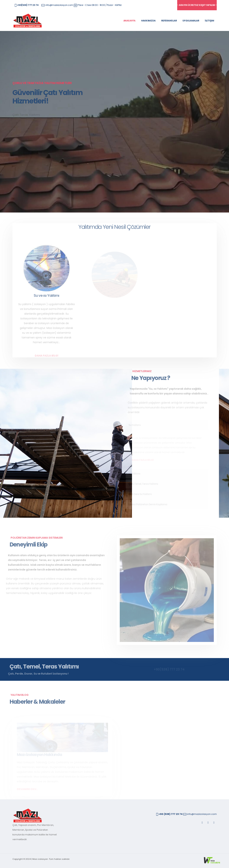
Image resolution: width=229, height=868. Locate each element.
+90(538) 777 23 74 (28, 5)
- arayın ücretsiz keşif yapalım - (197, 5)
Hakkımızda (148, 21)
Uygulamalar (191, 21)
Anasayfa (129, 21)
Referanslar (169, 21)
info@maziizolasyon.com (59, 5)
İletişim (209, 21)
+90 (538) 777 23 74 (171, 814)
